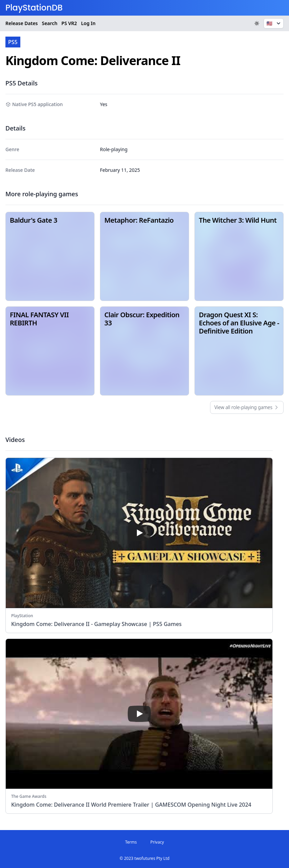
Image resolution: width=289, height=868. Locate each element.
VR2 (69, 23)
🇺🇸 (274, 23)
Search (49, 23)
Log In (88, 23)
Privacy (157, 842)
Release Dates (22, 23)
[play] (139, 533)
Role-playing (114, 149)
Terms (131, 842)
